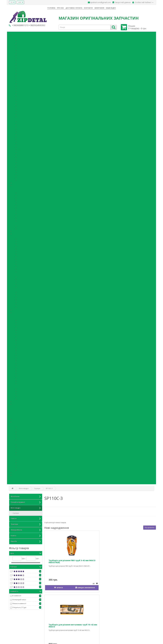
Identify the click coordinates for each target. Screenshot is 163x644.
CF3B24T (21, 169)
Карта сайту (51, 630)
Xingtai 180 (22, 50)
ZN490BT (21, 162)
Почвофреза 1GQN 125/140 (28, 347)
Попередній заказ (19, 599)
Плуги (20, 335)
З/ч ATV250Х (22, 294)
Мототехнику (23, 449)
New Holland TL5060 (25, 103)
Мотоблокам (23, 462)
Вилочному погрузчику (27, 454)
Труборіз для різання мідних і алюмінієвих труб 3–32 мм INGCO (115, 561)
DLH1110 (21, 129)
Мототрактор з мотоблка (27, 40)
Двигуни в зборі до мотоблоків (24, 187)
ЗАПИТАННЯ (99, 8)
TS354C (20, 106)
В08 (19, 263)
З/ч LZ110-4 (22, 297)
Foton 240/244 (23, 83)
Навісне (17, 312)
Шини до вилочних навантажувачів (31, 436)
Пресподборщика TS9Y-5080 (28, 355)
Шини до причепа (25, 439)
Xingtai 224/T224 (24, 55)
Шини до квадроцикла (26, 434)
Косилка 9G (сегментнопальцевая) (31, 365)
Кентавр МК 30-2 (24, 218)
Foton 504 (21, 85)
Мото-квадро (19, 233)
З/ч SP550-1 (22, 307)
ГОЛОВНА (51, 8)
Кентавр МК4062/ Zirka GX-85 (28, 205)
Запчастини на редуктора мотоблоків (27, 190)
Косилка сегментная (25, 393)
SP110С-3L (21, 246)
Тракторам (22, 459)
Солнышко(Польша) (25, 383)
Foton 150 (21, 80)
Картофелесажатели (25, 330)
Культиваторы (23, 332)
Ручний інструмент (26, 501)
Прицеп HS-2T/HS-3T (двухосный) (30, 363)
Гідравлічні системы (20, 411)
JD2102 (20, 144)
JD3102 (20, 147)
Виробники (88, 625)
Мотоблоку (22, 447)
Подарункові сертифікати (93, 627)
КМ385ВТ (21, 154)
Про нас (12, 630)
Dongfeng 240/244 (24, 63)
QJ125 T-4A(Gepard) (25, 269)
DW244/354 (22, 70)
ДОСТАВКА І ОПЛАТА (74, 8)
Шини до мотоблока (26, 429)
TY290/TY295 (22, 131)
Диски (15, 457)
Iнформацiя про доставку (18, 632)
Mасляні (16, 408)
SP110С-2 (21, 241)
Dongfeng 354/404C (25, 68)
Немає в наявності (19, 603)
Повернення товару (54, 627)
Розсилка (124, 632)
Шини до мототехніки (26, 431)
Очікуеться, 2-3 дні (19, 607)
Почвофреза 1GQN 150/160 (28, 350)
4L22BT (20, 164)
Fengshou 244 (23, 75)
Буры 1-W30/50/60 (24, 319)
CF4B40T (21, 172)
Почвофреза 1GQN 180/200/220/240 (31, 352)
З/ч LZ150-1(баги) (24, 299)
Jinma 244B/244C (24, 91)
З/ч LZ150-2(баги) (24, 302)
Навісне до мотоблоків (21, 385)
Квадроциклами (24, 452)
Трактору (21, 444)
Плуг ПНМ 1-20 (23, 396)
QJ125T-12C (22, 271)
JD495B (20, 141)
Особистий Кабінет (128, 625)
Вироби (17, 474)
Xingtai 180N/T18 (24, 47)
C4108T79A (22, 174)
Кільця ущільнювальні (21, 482)
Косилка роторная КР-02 (27, 391)
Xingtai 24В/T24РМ (24, 58)
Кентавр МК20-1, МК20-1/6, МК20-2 (30, 213)
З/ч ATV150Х (22, 291)
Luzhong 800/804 (24, 101)
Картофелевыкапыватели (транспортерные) (34, 324)
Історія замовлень (128, 627)
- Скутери (15, 512)
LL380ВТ (21, 167)
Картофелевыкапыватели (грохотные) (32, 327)
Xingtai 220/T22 (23, 52)
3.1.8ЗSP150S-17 (24, 256)
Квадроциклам (23, 467)
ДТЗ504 (21, 116)
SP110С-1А (22, 238)
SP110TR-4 (21, 279)
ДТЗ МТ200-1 (23, 284)
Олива (15, 416)
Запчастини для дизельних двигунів (31, 228)
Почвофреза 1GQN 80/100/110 (29, 345)
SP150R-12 (21, 251)
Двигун (15, 119)
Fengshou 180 (23, 73)
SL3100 (20, 180)
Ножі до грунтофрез (20, 314)
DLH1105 (21, 126)
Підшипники (17, 477)
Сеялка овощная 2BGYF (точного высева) (33, 375)
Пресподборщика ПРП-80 (27, 358)
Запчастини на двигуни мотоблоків (26, 223)
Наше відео (13, 625)
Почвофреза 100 (24, 398)
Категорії (11, 32)
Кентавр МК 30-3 (24, 220)
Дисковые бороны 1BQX (27, 322)
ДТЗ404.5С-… (23, 113)
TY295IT (21, 134)
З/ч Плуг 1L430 (23, 342)
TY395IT (21, 136)
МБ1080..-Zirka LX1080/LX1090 (29, 197)
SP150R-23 (21, 253)
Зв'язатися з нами (53, 625)
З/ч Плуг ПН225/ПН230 (26, 340)
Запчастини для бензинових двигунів (32, 225)
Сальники (16, 480)
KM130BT (21, 149)
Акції (85, 632)
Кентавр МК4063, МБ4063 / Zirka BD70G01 (33, 202)
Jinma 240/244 (23, 88)
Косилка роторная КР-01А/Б (28, 388)
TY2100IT (21, 139)
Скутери (16, 235)
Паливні (16, 406)
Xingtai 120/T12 (23, 42)
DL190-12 (21, 121)
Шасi (14, 37)
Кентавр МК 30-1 (24, 215)
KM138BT (21, 152)
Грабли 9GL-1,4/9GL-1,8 (26, 380)
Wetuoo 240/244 (24, 108)
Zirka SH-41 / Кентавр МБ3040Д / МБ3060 (33, 200)
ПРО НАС (60, 8)
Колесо (17, 421)
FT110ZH (21, 276)
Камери (16, 441)
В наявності (17, 595)
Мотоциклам (22, 464)
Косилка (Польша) (25, 370)
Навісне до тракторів (20, 317)
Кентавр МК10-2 (24, 210)
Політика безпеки (16, 635)
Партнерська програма (92, 630)
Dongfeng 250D (23, 65)
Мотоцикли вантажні (20, 274)
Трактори (18, 35)
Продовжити (150, 527)
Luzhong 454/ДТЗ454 (25, 98)
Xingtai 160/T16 (23, 45)
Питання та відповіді (16, 627)
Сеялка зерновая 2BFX (26, 378)
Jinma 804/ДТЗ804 (24, 96)
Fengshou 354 (23, 78)
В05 (19, 261)
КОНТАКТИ (88, 8)
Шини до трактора (25, 426)
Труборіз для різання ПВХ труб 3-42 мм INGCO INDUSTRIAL (59, 561)
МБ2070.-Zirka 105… (25, 192)
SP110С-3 (21, 243)
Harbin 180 (22, 60)
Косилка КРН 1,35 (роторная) (29, 368)
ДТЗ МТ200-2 (23, 286)
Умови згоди (14, 638)
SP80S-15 (21, 258)
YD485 (20, 159)
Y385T (20, 157)
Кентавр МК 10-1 (24, 208)
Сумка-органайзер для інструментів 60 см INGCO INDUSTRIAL (145, 561)
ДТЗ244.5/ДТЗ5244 (25, 111)
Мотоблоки (19, 185)
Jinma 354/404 (23, 93)
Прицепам (22, 469)
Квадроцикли (18, 289)
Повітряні (16, 413)
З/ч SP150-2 (22, 304)
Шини (15, 424)
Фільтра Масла (20, 403)
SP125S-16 (21, 248)
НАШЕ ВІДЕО (111, 8)
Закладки (124, 630)
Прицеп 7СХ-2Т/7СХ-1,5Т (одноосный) (32, 360)
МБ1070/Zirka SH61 (25, 195)
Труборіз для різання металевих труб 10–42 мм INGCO (87, 561)
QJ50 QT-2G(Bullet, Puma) (27, 266)
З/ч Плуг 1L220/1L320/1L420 (28, 337)
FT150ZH (21, 281)
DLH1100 (21, 124)
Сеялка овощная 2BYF (26, 373)
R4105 (20, 177)
